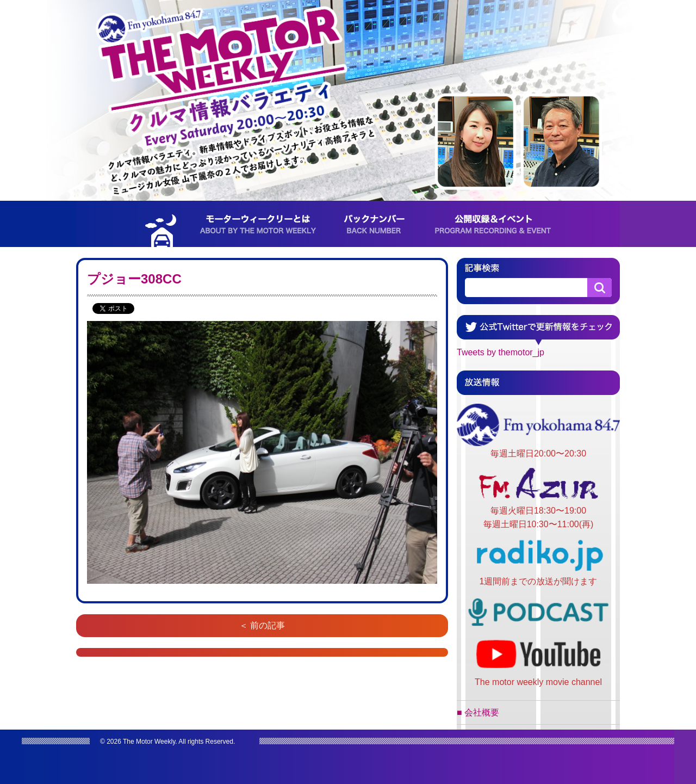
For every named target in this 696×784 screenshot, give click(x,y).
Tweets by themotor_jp (501, 352)
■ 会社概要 (478, 712)
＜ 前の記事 (262, 625)
